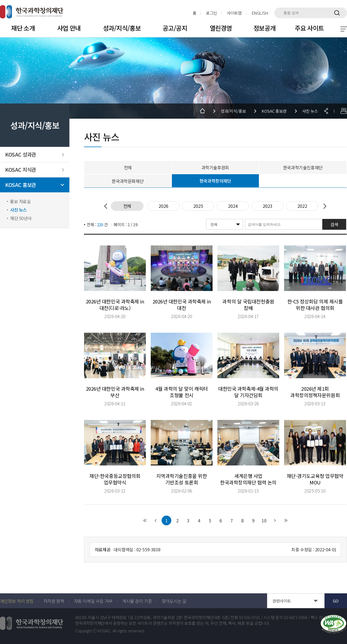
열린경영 (221, 28)
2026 (163, 206)
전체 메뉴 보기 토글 (344, 29)
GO (336, 601)
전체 (128, 167)
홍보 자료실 (20, 201)
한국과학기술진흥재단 (303, 167)
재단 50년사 (21, 218)
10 (264, 520)
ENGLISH (260, 13)
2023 (268, 206)
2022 (302, 206)
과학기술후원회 (215, 167)
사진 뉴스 (18, 210)
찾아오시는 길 (174, 601)
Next (324, 206)
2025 (198, 206)
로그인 (212, 13)
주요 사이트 (309, 28)
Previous (107, 206)
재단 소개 (23, 28)
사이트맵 (234, 13)
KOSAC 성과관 (21, 155)
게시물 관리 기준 (137, 601)
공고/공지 (175, 28)
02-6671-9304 (295, 617)
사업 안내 (69, 28)
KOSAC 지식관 (21, 170)
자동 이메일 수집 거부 (93, 601)
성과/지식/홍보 (122, 28)
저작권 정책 (54, 601)
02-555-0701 (249, 617)
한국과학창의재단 (215, 181)
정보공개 (265, 28)
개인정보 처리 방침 (17, 601)
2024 (233, 206)
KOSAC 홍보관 (21, 185)
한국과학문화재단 (128, 181)
